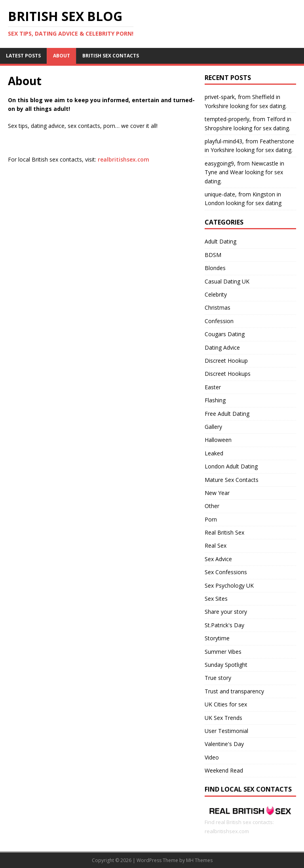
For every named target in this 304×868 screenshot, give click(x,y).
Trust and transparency (234, 691)
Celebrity (216, 294)
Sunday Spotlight (226, 665)
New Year (217, 493)
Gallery (213, 427)
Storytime (217, 638)
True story (218, 678)
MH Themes (199, 860)
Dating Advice (222, 347)
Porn (211, 519)
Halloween (218, 440)
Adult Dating (220, 241)
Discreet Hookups (228, 374)
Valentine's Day (224, 744)
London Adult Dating (231, 466)
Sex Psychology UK (229, 585)
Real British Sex (224, 532)
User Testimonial (226, 731)
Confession (219, 321)
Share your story (226, 612)
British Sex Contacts (111, 56)
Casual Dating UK (227, 281)
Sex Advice (218, 559)
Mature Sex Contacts (232, 480)
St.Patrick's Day (224, 625)
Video (212, 757)
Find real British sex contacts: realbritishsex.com (250, 822)
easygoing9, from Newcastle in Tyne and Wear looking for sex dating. (244, 172)
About (62, 56)
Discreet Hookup (226, 361)
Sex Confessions (226, 572)
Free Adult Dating (227, 414)
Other (212, 506)
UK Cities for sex (226, 704)
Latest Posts (23, 56)
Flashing (215, 400)
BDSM (213, 255)
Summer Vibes (223, 652)
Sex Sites (216, 599)
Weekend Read (224, 770)
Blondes (215, 268)
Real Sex (216, 545)
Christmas (218, 307)
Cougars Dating (225, 334)
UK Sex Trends (223, 718)
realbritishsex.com (123, 159)
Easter (213, 387)
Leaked (214, 453)
